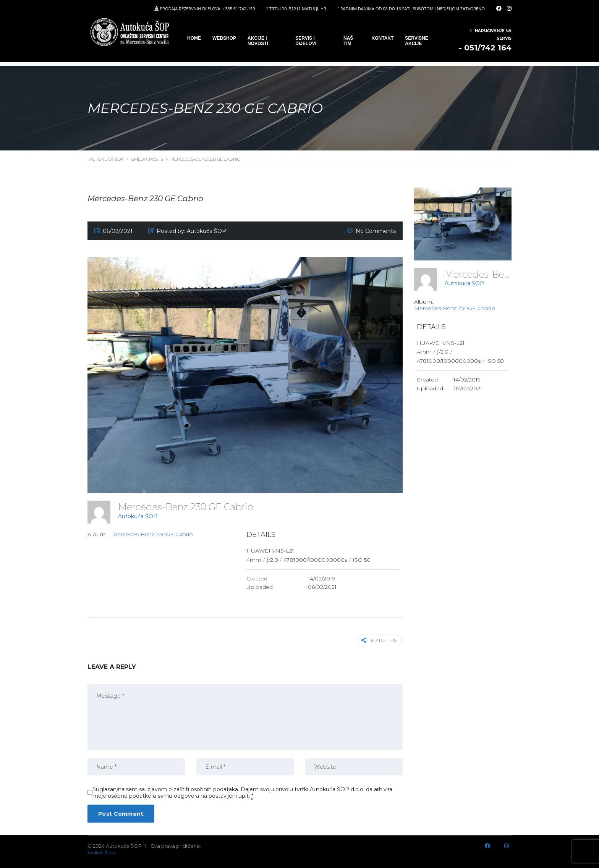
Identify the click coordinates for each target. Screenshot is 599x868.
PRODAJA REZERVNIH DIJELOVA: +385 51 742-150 (207, 9)
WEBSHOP (224, 38)
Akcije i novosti (258, 41)
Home (194, 38)
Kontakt (383, 38)
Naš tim (348, 41)
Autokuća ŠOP (138, 516)
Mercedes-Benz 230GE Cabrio (152, 534)
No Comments (376, 231)
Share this (379, 640)
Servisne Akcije (416, 41)
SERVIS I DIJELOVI (306, 41)
